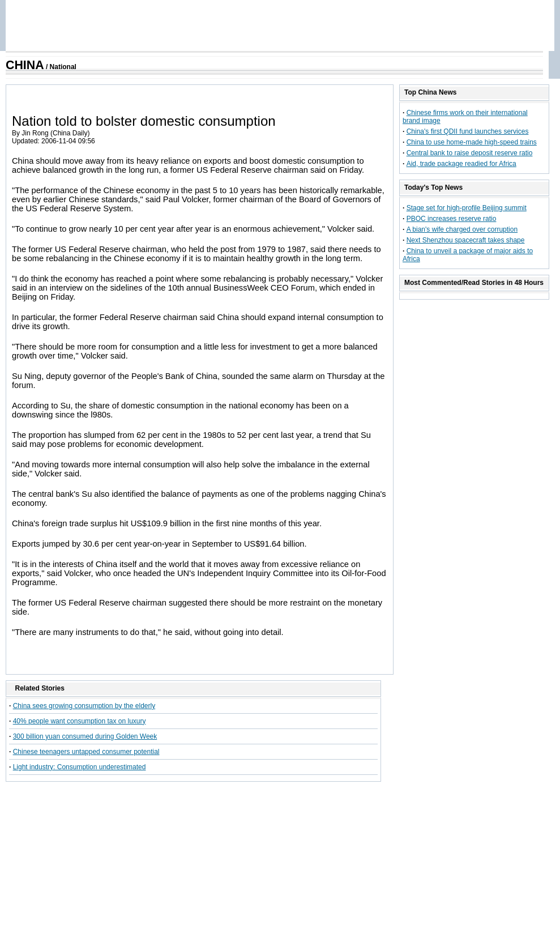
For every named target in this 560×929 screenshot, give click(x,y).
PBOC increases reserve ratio (452, 219)
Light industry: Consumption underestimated (80, 767)
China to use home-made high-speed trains (472, 142)
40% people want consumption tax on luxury (80, 721)
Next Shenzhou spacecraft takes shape (466, 240)
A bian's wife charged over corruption (462, 229)
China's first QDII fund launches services (468, 131)
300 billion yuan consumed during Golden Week (85, 736)
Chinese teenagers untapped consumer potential (86, 752)
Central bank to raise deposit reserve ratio (470, 153)
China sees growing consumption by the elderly (84, 706)
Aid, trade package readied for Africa (461, 164)
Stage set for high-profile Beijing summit (467, 208)
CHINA (25, 65)
